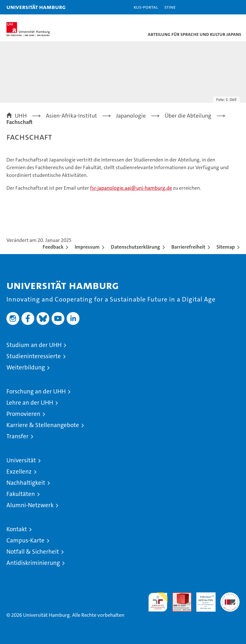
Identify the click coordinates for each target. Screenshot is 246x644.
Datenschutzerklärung (135, 247)
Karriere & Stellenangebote (43, 425)
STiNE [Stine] (170, 7)
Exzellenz (19, 471)
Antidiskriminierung (33, 563)
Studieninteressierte (34, 356)
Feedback (53, 247)
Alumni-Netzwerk (30, 505)
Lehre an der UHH (30, 403)
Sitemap (226, 247)
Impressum (87, 247)
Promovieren (23, 414)
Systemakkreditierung (230, 596)
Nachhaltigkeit (26, 483)
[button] (221, 7)
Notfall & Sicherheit (33, 552)
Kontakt (17, 529)
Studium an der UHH (34, 345)
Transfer (17, 436)
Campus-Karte (25, 540)
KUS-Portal (146, 7)
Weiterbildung (26, 367)
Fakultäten (21, 494)
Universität (21, 460)
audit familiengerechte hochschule (158, 602)
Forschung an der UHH (36, 391)
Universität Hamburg (36, 7)
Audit (178, 596)
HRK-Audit (202, 599)
